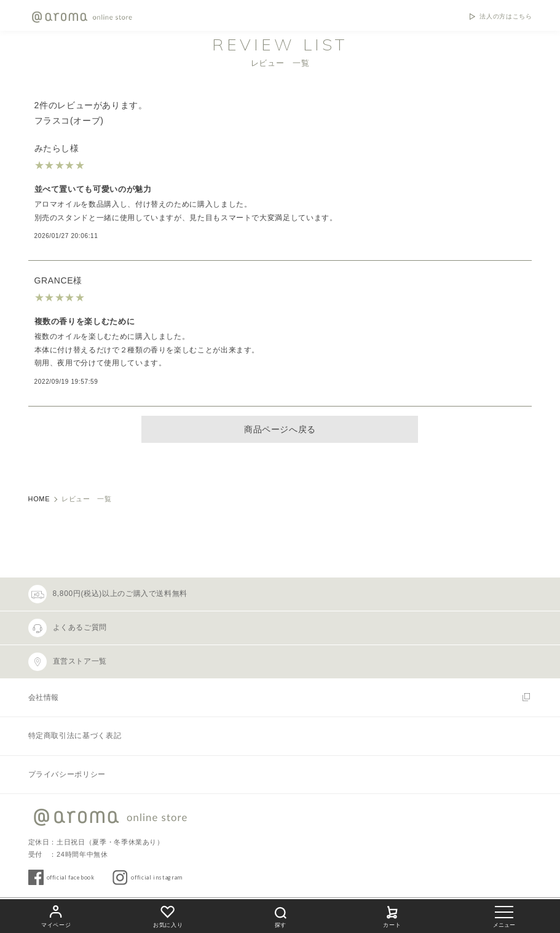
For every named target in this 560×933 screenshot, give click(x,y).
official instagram (157, 877)
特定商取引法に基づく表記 (75, 736)
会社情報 (44, 697)
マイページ (56, 915)
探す (280, 915)
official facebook (71, 877)
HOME (39, 499)
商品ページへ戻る (280, 429)
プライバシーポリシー (67, 774)
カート (392, 915)
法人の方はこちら (506, 17)
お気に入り (168, 915)
